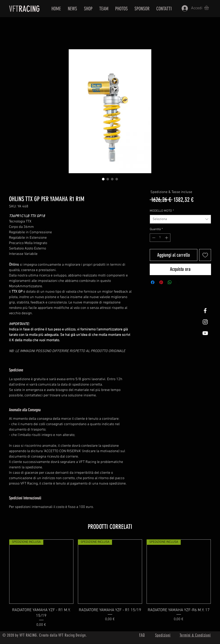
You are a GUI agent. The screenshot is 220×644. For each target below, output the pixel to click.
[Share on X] (178, 282)
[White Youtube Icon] (205, 333)
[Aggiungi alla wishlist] (205, 255)
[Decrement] (153, 238)
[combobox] (180, 219)
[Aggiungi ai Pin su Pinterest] (161, 282)
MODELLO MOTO (162, 211)
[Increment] (167, 238)
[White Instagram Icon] (205, 322)
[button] (209, 8)
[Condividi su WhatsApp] (170, 282)
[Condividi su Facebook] (153, 282)
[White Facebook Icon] (205, 311)
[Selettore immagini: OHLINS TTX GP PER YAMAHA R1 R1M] (103, 179)
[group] (110, 583)
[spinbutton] (160, 238)
